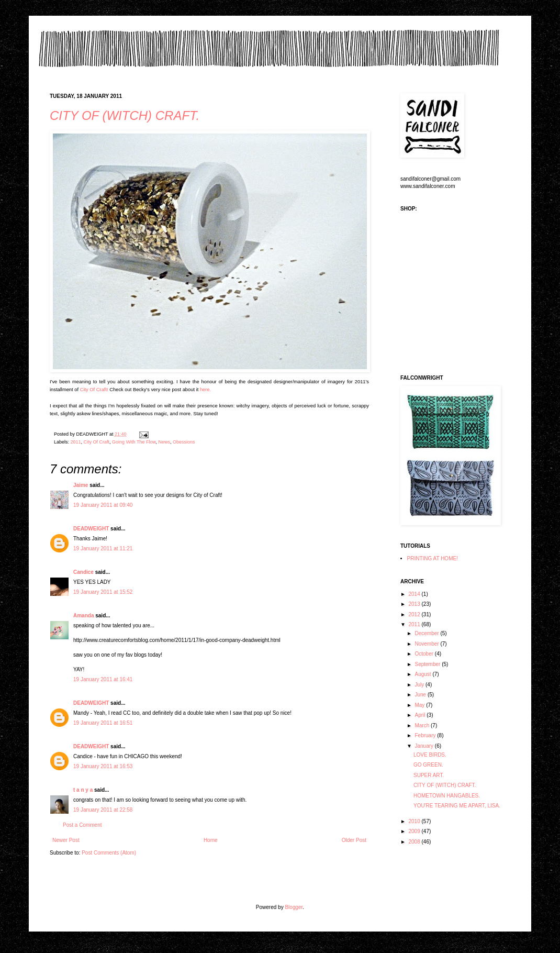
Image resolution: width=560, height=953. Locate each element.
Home (211, 840)
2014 (415, 594)
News (165, 442)
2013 (415, 604)
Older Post (354, 840)
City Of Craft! (94, 390)
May (420, 705)
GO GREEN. (428, 765)
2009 (415, 831)
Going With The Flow (134, 442)
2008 (415, 842)
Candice (83, 572)
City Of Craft (97, 442)
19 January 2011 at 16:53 (103, 766)
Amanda (83, 616)
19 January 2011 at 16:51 (103, 723)
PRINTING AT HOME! (433, 558)
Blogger (294, 907)
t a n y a (83, 790)
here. (205, 390)
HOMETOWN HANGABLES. (447, 796)
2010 (415, 821)
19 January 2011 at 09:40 (103, 505)
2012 (415, 614)
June (421, 695)
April (421, 715)
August (423, 674)
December (427, 633)
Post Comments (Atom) (109, 853)
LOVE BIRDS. (430, 755)
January (424, 746)
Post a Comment (82, 825)
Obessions (184, 442)
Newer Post (66, 840)
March (423, 725)
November (427, 644)
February (426, 735)
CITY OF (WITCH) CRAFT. (125, 115)
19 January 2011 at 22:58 (103, 810)
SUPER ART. (429, 775)
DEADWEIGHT (91, 529)
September (428, 664)
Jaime (81, 485)
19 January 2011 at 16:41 (103, 679)
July (420, 685)
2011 (76, 442)
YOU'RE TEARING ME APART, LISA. (457, 806)
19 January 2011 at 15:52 (103, 592)
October (424, 654)
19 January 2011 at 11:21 (103, 548)
